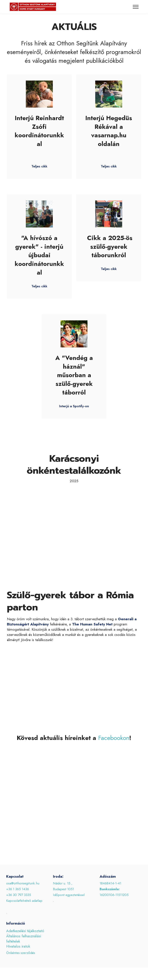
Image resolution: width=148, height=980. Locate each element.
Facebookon (114, 745)
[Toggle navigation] (136, 7)
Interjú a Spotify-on (74, 413)
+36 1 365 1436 (18, 896)
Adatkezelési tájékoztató (25, 938)
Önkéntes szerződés (21, 953)
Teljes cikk (39, 173)
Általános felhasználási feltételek (24, 946)
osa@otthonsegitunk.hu (23, 890)
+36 (10, 902)
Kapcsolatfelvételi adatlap (24, 908)
